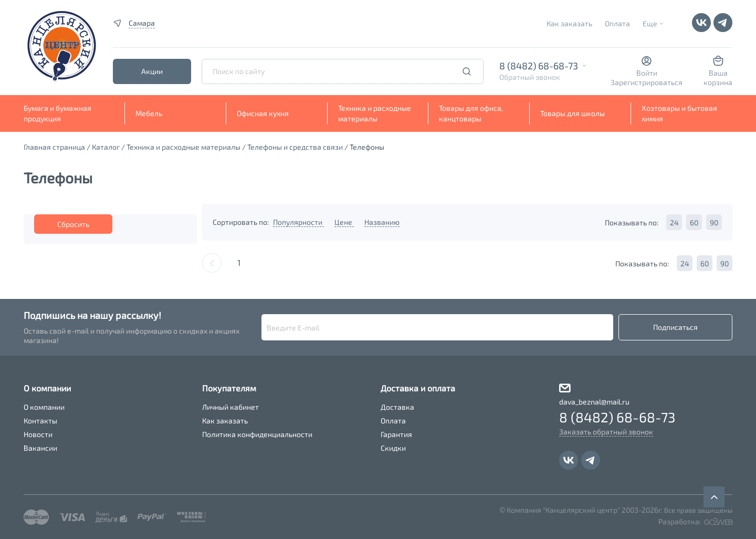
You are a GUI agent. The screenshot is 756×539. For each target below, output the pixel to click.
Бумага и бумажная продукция (57, 113)
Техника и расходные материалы (375, 113)
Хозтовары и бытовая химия (679, 113)
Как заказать (569, 23)
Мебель (149, 113)
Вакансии (40, 448)
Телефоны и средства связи (295, 147)
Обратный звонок (530, 77)
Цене (344, 222)
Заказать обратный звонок (606, 432)
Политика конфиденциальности (257, 434)
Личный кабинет (230, 407)
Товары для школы (573, 113)
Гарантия (396, 434)
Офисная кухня (263, 113)
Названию (382, 222)
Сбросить (73, 224)
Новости (38, 434)
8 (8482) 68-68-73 (539, 66)
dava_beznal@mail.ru (594, 402)
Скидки (393, 448)
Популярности (298, 222)
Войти (647, 73)
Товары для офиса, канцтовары (471, 113)
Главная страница (54, 147)
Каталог (106, 147)
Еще (650, 23)
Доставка (397, 407)
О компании (44, 407)
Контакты (40, 421)
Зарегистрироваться (647, 82)
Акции (152, 71)
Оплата (617, 23)
